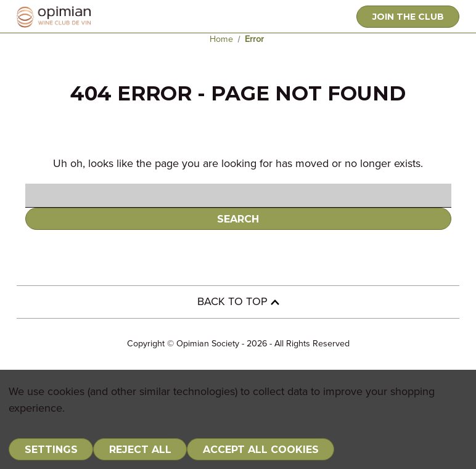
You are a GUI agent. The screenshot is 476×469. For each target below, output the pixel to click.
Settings (51, 450)
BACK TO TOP (238, 302)
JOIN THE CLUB (408, 17)
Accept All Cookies (261, 450)
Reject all (140, 450)
